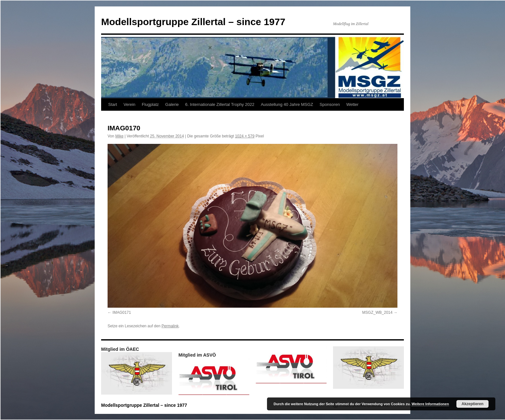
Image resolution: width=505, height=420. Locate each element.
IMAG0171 (122, 313)
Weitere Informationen (430, 404)
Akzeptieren (472, 404)
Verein (129, 104)
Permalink (170, 326)
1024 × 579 (245, 136)
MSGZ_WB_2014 (377, 313)
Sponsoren (330, 104)
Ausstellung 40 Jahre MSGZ (287, 104)
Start (113, 104)
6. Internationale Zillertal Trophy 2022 (220, 104)
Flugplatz (150, 104)
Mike (119, 136)
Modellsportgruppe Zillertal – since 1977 (193, 22)
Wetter (352, 104)
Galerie (172, 104)
